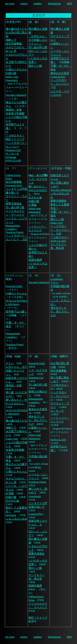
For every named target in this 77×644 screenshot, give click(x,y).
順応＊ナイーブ (15, 139)
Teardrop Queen (15, 232)
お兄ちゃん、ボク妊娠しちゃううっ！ (16, 371)
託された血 (35, 197)
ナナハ (55, 282)
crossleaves (57, 279)
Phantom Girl (13, 150)
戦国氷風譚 (35, 260)
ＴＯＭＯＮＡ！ (15, 136)
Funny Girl (57, 223)
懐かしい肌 (35, 66)
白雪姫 (33, 205)
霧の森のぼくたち (16, 29)
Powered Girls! (14, 185)
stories (24, 3)
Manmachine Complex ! (13, 227)
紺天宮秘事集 (14, 44)
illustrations (54, 3)
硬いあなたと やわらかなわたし (38, 190)
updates (38, 3)
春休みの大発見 (60, 73)
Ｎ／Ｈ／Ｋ (12, 154)
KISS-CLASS (13, 160)
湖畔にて (11, 40)
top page (10, 3)
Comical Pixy (58, 77)
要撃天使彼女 (14, 204)
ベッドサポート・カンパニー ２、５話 (61, 230)
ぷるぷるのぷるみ (16, 519)
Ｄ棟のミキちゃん (16, 69)
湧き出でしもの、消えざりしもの (60, 312)
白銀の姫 (11, 73)
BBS (70, 3)
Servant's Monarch (16, 95)
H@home (11, 157)
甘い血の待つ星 (38, 47)
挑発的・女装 (14, 110)
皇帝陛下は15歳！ (16, 312)
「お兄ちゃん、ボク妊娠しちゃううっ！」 (38, 40)
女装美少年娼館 (15, 113)
